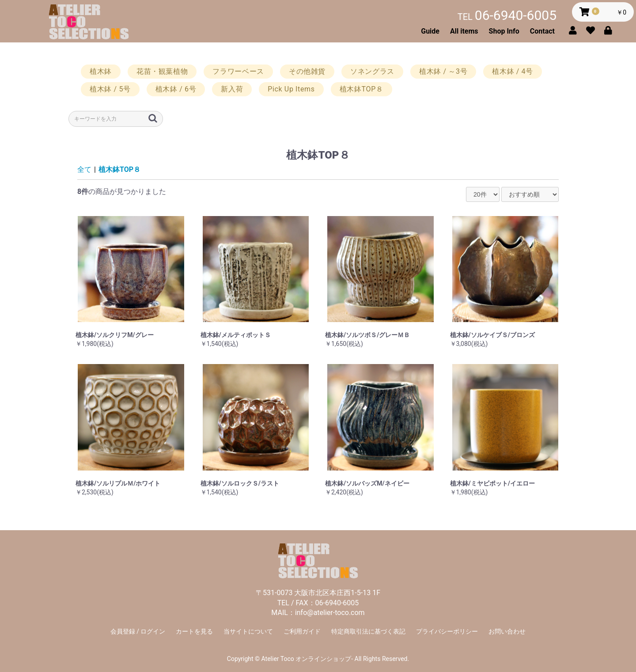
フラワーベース (238, 71)
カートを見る (194, 631)
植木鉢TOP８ (362, 89)
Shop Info (504, 31)
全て (84, 169)
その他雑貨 (307, 71)
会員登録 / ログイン (138, 631)
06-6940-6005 (507, 15)
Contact (542, 31)
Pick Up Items (291, 89)
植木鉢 (101, 71)
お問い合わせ (507, 631)
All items (464, 31)
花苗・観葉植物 (162, 71)
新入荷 (232, 89)
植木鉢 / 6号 (176, 89)
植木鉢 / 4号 (513, 71)
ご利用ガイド (302, 631)
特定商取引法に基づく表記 (368, 631)
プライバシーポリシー (447, 631)
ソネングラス (372, 71)
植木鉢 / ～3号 (443, 71)
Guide (430, 31)
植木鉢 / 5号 (110, 89)
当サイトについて (248, 631)
